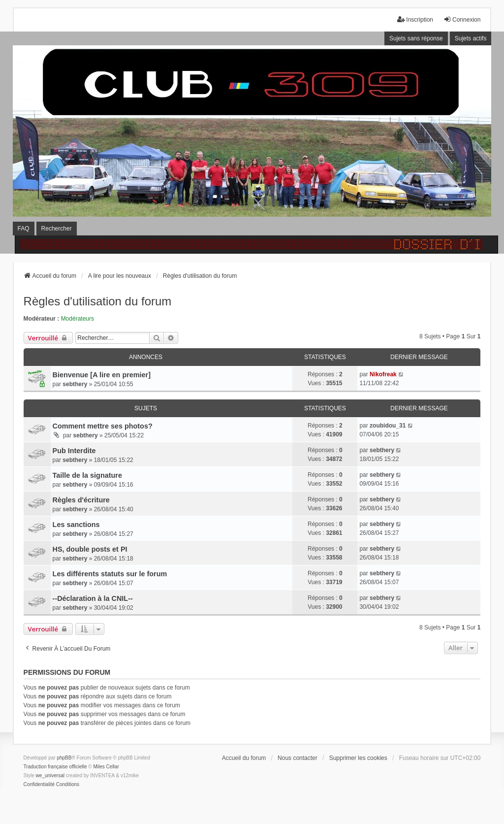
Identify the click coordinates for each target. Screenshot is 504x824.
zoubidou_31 (388, 426)
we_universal (50, 775)
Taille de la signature (87, 475)
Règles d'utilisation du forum (98, 301)
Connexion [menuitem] (462, 19)
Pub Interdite (74, 451)
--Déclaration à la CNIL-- (93, 598)
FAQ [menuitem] (24, 229)
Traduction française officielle (55, 767)
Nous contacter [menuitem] (298, 758)
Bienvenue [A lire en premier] (102, 375)
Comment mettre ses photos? (103, 426)
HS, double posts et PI (90, 549)
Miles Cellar (106, 767)
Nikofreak (383, 374)
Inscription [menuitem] (415, 19)
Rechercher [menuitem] (57, 229)
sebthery (75, 384)
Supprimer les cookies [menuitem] (358, 758)
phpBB (64, 758)
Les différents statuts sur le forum (110, 574)
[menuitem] (39, 785)
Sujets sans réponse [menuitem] (416, 38)
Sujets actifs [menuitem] (471, 38)
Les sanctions (76, 525)
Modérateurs (78, 319)
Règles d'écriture (81, 500)
